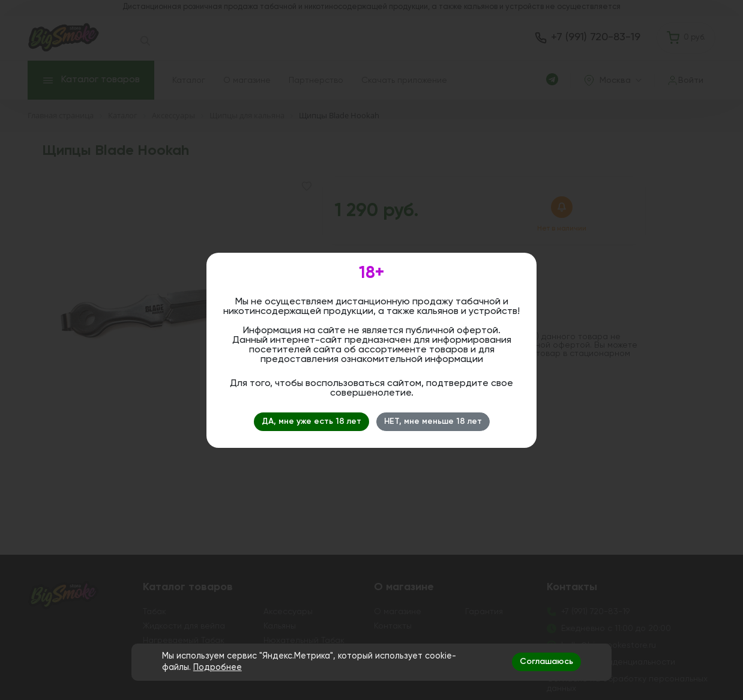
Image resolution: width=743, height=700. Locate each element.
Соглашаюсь (546, 662)
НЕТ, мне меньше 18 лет (433, 421)
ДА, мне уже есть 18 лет (311, 421)
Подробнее (218, 668)
